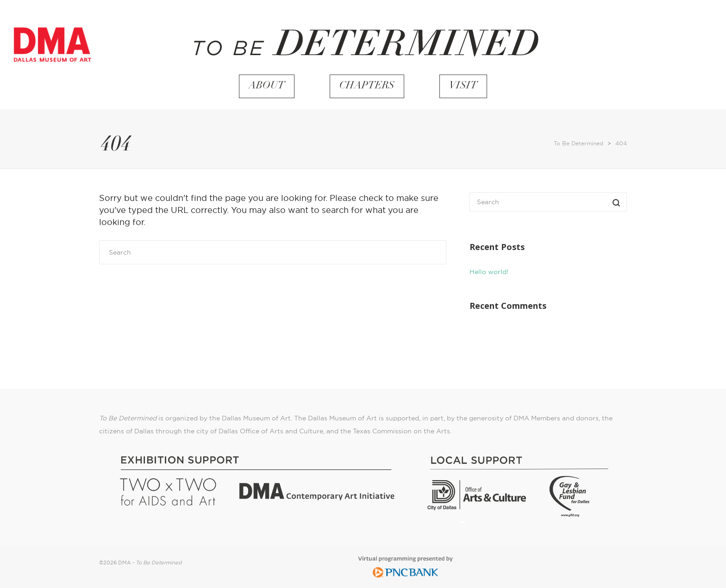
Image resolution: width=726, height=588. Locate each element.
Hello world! (489, 272)
